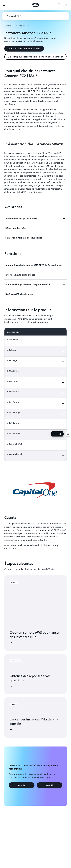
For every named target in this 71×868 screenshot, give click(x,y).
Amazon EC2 (10, 26)
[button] (14, 16)
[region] (35, 394)
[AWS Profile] (66, 5)
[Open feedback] (68, 434)
